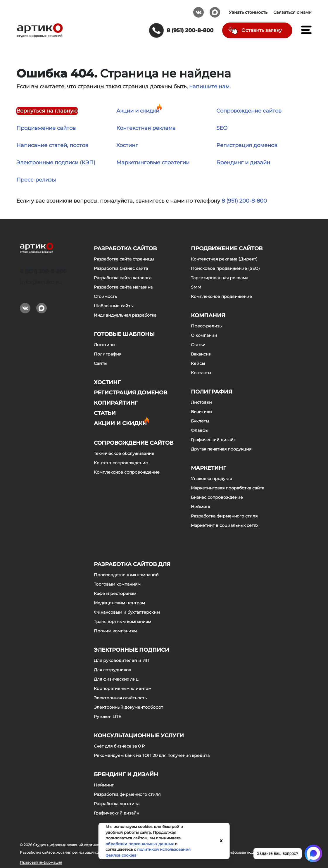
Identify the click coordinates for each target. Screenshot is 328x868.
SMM (196, 287)
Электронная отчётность (120, 698)
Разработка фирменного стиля (224, 516)
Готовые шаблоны (124, 334)
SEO (222, 128)
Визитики (201, 412)
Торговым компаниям (117, 584)
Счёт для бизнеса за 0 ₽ (119, 746)
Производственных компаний (126, 575)
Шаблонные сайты (114, 306)
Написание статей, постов (52, 145)
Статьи (105, 413)
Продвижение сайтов (227, 249)
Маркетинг (209, 468)
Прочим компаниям (115, 631)
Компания (208, 315)
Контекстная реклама (146, 128)
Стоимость (105, 296)
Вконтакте (198, 10)
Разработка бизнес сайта (121, 268)
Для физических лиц (116, 679)
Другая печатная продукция (221, 449)
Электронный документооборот (128, 707)
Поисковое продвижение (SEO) (225, 268)
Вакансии (201, 354)
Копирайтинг (116, 403)
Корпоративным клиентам (123, 688)
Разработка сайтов (125, 249)
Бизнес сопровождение (217, 497)
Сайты (101, 363)
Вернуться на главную (47, 111)
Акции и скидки (138, 111)
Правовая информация (41, 862)
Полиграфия (108, 354)
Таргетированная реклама (220, 278)
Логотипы (105, 345)
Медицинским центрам (119, 603)
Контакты (201, 373)
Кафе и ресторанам (115, 593)
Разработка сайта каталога (123, 278)
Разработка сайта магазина (123, 287)
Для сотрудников (113, 670)
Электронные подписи (132, 650)
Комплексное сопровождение (127, 472)
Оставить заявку (262, 30)
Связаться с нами (292, 12)
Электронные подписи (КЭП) (56, 163)
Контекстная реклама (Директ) (224, 259)
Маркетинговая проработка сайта (228, 488)
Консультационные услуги (139, 736)
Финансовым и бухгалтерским (127, 612)
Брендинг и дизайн (243, 163)
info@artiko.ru (41, 282)
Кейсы (198, 363)
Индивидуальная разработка (125, 315)
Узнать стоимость (248, 12)
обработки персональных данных (140, 844)
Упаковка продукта (212, 479)
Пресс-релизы (36, 180)
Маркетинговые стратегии (153, 163)
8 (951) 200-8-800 (244, 201)
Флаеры (200, 430)
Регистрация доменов (247, 145)
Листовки (201, 402)
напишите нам (209, 87)
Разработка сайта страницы (124, 259)
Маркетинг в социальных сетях (225, 525)
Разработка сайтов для (132, 564)
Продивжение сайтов (46, 128)
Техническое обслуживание (124, 453)
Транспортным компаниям (122, 622)
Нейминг (201, 507)
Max (215, 10)
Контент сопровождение (121, 463)
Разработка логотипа (117, 804)
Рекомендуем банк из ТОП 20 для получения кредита (152, 755)
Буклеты (200, 421)
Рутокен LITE (107, 717)
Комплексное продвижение (221, 296)
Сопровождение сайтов (249, 111)
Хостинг (127, 145)
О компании (204, 335)
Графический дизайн (214, 440)
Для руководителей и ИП (122, 660)
